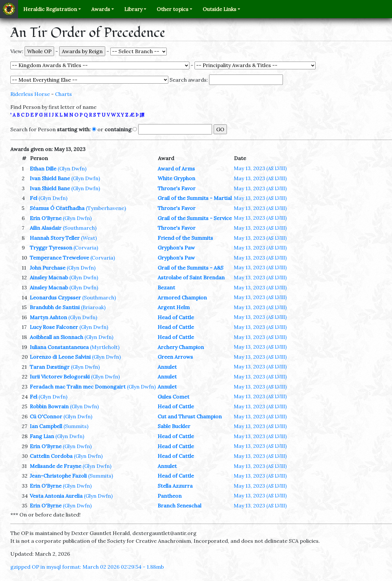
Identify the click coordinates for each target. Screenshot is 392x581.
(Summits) (76, 426)
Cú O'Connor (46, 416)
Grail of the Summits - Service (195, 218)
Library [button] (133, 9)
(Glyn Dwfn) (72, 168)
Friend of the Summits (185, 238)
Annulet (167, 367)
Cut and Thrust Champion (190, 416)
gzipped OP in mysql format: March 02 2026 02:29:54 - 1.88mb (87, 567)
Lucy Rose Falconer (54, 327)
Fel (34, 198)
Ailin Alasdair (46, 228)
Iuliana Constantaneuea (59, 347)
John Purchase (48, 268)
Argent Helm (174, 307)
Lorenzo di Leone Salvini (60, 357)
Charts (63, 94)
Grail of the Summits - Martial (195, 198)
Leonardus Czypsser (55, 297)
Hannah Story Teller (55, 238)
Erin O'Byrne (46, 218)
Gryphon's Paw (176, 248)
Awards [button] (101, 9)
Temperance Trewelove (59, 258)
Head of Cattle (176, 317)
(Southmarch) (80, 228)
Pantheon (170, 496)
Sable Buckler (174, 426)
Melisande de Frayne (56, 466)
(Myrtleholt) (105, 347)
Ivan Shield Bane (50, 178)
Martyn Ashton (48, 317)
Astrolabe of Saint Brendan (191, 277)
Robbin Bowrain (49, 406)
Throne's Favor (177, 188)
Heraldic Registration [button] (50, 9)
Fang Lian (42, 436)
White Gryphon (176, 178)
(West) (89, 238)
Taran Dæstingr (50, 367)
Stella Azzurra (175, 486)
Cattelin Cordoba (51, 456)
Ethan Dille (43, 168)
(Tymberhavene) (106, 208)
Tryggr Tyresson (51, 248)
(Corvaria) (86, 248)
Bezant (166, 287)
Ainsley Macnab (49, 277)
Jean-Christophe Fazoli (58, 476)
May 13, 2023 (260, 168)
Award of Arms (176, 168)
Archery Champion (181, 347)
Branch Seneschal (179, 505)
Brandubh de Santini (55, 307)
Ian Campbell (46, 426)
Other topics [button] (173, 9)
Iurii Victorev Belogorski (60, 377)
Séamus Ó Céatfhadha (57, 208)
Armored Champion (182, 297)
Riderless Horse (30, 94)
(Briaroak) (93, 307)
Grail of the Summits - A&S (190, 268)
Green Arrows (175, 357)
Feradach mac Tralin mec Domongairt (78, 387)
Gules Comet (174, 397)
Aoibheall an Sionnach (56, 337)
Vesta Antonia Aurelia (56, 496)
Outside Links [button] (219, 9)
